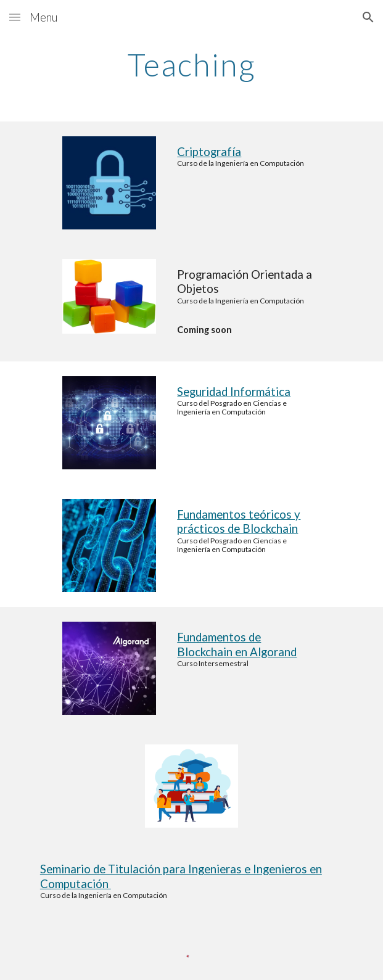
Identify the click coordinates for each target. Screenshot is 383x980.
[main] (191, 65)
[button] (15, 17)
